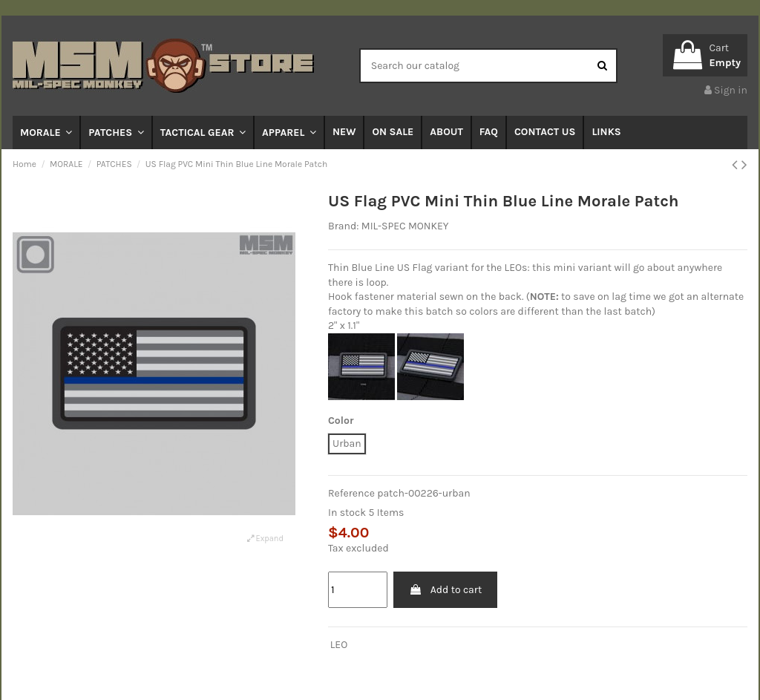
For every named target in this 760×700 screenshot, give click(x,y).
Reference (351, 493)
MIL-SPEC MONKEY (405, 226)
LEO (339, 645)
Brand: (343, 226)
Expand (265, 539)
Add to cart (445, 590)
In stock (347, 513)
